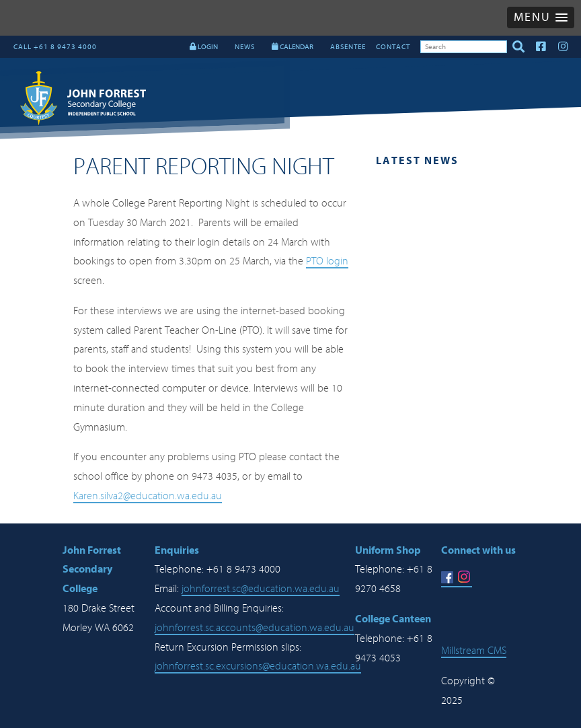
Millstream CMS (474, 651)
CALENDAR (293, 47)
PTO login (327, 261)
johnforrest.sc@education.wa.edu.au (261, 589)
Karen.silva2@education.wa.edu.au (148, 496)
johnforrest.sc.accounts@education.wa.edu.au (255, 628)
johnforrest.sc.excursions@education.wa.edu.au (258, 666)
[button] (541, 17)
